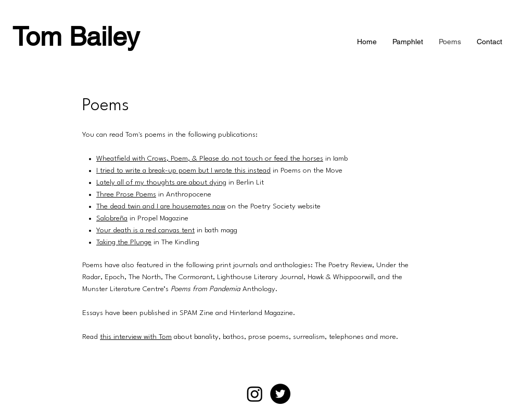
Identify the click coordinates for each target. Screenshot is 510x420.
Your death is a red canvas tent (145, 230)
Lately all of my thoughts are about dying (161, 182)
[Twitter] (280, 394)
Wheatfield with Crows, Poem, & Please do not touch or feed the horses (210, 159)
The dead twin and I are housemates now (161, 206)
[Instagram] (255, 394)
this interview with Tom (136, 337)
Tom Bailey (76, 36)
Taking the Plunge (124, 242)
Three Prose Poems (126, 194)
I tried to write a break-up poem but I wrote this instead (183, 170)
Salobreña (112, 218)
